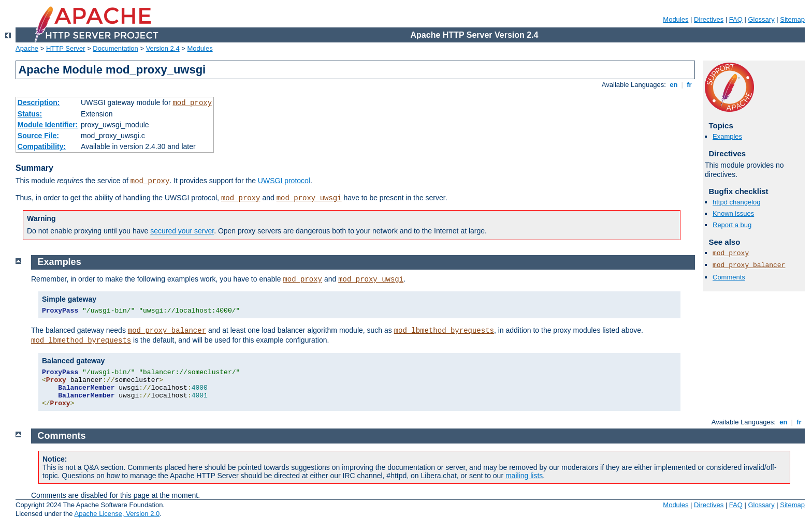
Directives (709, 19)
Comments (729, 277)
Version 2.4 (163, 48)
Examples (727, 136)
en (674, 85)
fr (690, 85)
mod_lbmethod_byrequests (444, 331)
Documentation (115, 48)
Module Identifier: (48, 125)
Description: (39, 102)
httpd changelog (737, 202)
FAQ (736, 19)
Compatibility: (42, 146)
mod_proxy (192, 103)
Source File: (38, 136)
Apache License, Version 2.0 (117, 514)
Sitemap (792, 19)
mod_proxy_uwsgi (309, 198)
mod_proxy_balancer (749, 265)
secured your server (182, 231)
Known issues (733, 213)
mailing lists (524, 476)
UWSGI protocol (284, 181)
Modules (676, 19)
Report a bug (732, 225)
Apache (27, 48)
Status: (30, 114)
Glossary (761, 19)
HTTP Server (66, 48)
